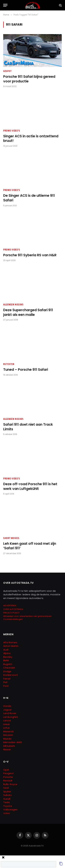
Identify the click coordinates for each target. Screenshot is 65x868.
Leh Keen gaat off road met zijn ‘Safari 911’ (30, 546)
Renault (8, 781)
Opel (6, 770)
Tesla (6, 802)
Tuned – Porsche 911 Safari (26, 370)
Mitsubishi (9, 746)
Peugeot (8, 773)
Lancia (7, 720)
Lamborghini (11, 717)
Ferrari (7, 679)
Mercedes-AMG (13, 742)
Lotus (6, 728)
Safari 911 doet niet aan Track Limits (28, 427)
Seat (6, 788)
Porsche (8, 777)
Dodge (7, 671)
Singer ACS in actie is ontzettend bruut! (31, 138)
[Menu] (5, 5)
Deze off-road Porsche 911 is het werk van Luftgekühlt (30, 486)
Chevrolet (9, 668)
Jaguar (7, 710)
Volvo (7, 813)
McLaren (8, 735)
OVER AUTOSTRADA (13, 609)
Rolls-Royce (10, 784)
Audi (6, 650)
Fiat (5, 682)
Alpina (7, 653)
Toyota (8, 806)
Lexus (6, 724)
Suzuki (7, 799)
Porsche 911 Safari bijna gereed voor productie (29, 79)
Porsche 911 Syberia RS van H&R (30, 255)
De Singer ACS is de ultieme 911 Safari (29, 198)
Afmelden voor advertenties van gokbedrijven (27, 616)
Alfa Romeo (11, 642)
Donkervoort (11, 675)
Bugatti (8, 664)
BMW (6, 660)
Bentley (8, 657)
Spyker (7, 791)
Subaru (7, 795)
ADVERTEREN (10, 606)
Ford (6, 686)
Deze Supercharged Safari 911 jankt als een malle (28, 312)
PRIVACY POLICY (11, 613)
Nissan (7, 749)
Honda (7, 706)
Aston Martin (11, 646)
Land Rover (10, 713)
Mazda (7, 739)
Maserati (8, 731)
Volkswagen (10, 809)
